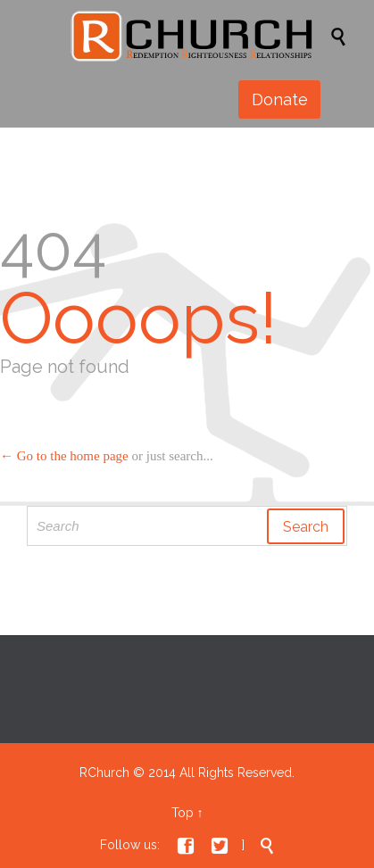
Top (183, 813)
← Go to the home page (64, 456)
